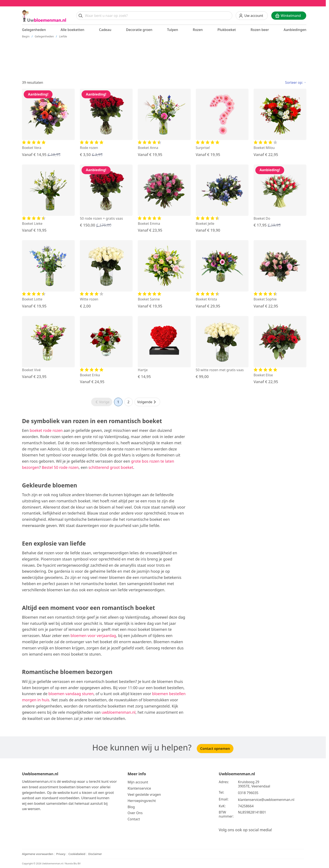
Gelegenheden (34, 30)
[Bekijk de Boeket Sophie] (280, 275)
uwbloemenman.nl (119, 712)
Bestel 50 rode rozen (60, 467)
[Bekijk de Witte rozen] (106, 275)
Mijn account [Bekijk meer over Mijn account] (138, 782)
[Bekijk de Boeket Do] (280, 196)
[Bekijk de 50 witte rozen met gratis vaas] (222, 348)
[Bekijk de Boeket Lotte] (48, 275)
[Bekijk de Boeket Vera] (48, 123)
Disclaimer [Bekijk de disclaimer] (95, 854)
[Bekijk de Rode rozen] (106, 123)
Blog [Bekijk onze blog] (131, 807)
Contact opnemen (215, 749)
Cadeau (105, 30)
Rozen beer (260, 30)
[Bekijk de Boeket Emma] (164, 199)
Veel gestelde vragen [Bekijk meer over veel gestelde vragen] (144, 794)
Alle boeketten (72, 30)
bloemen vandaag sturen (71, 694)
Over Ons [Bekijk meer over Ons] (135, 813)
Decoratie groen (139, 30)
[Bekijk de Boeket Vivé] (48, 348)
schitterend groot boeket (111, 467)
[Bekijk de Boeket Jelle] (222, 199)
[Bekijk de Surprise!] (222, 123)
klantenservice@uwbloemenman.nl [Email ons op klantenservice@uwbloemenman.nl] (266, 800)
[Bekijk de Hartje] (164, 348)
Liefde (63, 36)
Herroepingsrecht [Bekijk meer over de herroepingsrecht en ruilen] (142, 801)
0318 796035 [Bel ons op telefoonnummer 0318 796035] (248, 793)
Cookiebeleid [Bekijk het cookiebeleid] (77, 854)
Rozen (198, 30)
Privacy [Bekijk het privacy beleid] (61, 854)
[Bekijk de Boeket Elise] (280, 350)
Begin (26, 36)
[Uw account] (252, 16)
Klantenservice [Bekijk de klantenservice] (139, 788)
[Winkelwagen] (289, 16)
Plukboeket (227, 30)
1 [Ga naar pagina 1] (118, 402)
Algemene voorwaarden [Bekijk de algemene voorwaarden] (38, 854)
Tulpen (173, 30)
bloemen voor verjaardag (93, 636)
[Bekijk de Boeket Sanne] (164, 275)
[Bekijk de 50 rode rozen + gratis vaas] (106, 196)
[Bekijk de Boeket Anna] (164, 123)
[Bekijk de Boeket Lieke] (48, 199)
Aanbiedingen (295, 30)
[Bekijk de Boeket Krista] (222, 275)
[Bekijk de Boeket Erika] (106, 350)
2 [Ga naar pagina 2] (128, 402)
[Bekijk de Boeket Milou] (280, 123)
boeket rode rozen (46, 430)
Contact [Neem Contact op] (134, 819)
